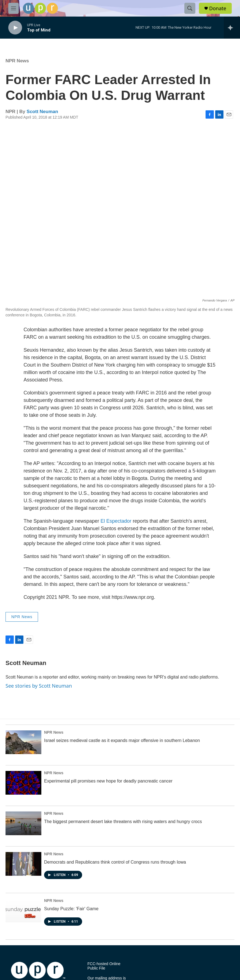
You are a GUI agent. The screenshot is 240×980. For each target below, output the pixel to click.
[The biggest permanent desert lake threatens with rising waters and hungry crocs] (23, 823)
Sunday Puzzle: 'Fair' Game (71, 909)
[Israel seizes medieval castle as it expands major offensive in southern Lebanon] (23, 742)
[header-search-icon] (190, 8)
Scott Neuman (42, 112)
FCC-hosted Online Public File (104, 966)
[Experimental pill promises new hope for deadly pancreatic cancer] (23, 783)
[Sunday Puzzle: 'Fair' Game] (23, 910)
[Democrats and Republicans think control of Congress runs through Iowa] (23, 864)
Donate (218, 8)
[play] (15, 28)
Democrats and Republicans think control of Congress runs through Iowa (115, 862)
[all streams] (232, 28)
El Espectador (116, 521)
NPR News (17, 61)
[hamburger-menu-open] (14, 8)
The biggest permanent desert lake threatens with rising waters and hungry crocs (123, 822)
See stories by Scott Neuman (39, 686)
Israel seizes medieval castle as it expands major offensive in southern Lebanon (122, 740)
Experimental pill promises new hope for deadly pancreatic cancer (108, 781)
